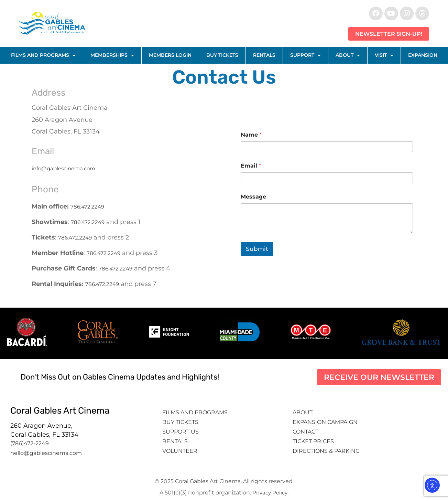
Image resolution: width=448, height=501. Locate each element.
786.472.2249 (87, 207)
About (348, 55)
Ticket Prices (313, 441)
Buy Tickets (222, 55)
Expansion (423, 55)
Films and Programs (43, 55)
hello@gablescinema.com (46, 453)
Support (305, 55)
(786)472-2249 (30, 443)
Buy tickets (180, 422)
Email (251, 166)
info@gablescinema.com (63, 168)
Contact (306, 432)
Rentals (264, 55)
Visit (384, 55)
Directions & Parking (326, 451)
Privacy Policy (270, 493)
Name (251, 135)
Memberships (112, 55)
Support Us (181, 432)
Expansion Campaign (326, 422)
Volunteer (181, 451)
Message (253, 197)
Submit (257, 249)
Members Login (170, 55)
